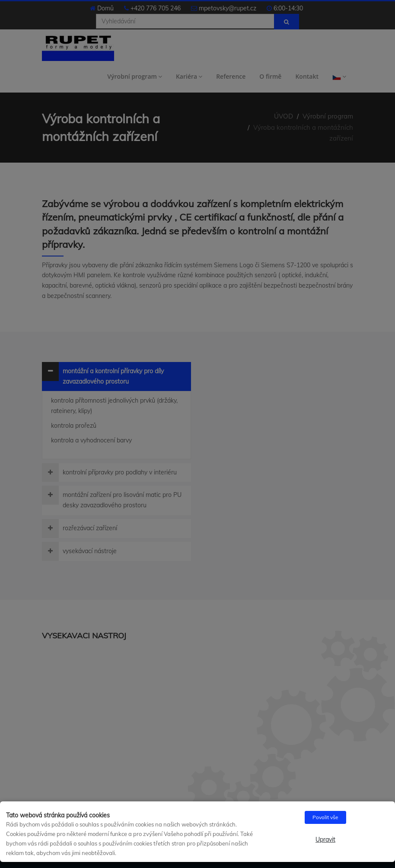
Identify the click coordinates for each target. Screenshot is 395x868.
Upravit (325, 839)
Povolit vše (325, 817)
